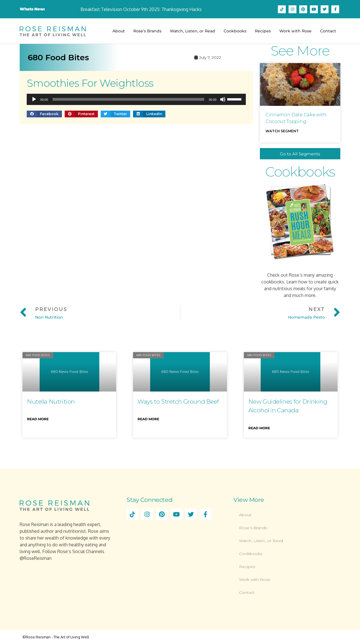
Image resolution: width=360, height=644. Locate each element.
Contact (328, 31)
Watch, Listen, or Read (193, 31)
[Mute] (223, 99)
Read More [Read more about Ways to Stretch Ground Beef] (148, 419)
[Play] (34, 99)
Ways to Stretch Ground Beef (178, 402)
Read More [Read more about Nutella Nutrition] (38, 419)
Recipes (263, 31)
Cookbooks (235, 31)
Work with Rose (295, 31)
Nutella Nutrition (51, 402)
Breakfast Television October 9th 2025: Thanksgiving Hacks (141, 9)
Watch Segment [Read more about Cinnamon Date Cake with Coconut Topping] (282, 131)
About (119, 31)
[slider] (129, 99)
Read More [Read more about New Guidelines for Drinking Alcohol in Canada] (259, 428)
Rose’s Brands (147, 31)
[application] (136, 99)
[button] (44, 114)
